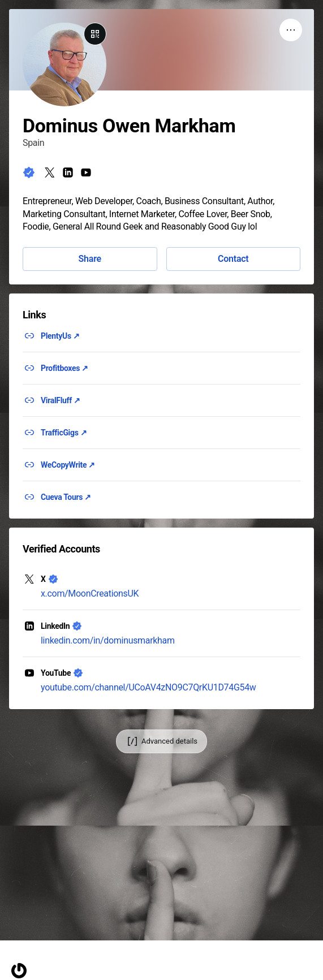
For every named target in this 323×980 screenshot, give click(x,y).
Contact (233, 259)
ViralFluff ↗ (61, 400)
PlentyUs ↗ (60, 336)
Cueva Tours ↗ (66, 497)
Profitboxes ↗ (64, 368)
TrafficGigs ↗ (64, 433)
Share (90, 259)
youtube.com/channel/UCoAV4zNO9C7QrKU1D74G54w (148, 687)
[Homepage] (19, 971)
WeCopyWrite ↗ (68, 465)
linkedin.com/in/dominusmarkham (108, 640)
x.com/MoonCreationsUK (90, 593)
